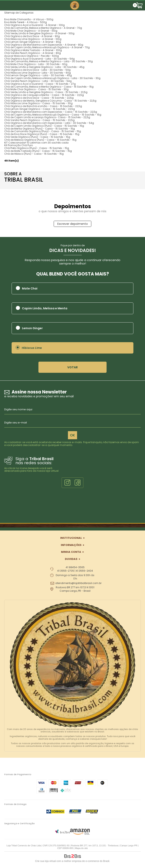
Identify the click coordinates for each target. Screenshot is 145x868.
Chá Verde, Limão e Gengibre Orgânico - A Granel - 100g (39, 33)
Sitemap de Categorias (19, 13)
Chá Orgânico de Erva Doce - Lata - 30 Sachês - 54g (37, 70)
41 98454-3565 (75, 567)
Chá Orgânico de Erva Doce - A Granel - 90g (32, 36)
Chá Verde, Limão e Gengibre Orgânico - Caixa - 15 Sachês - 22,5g (46, 92)
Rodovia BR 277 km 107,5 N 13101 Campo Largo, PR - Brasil (75, 589)
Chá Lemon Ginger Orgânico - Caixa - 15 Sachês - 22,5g (40, 109)
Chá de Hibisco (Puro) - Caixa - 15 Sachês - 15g (34, 154)
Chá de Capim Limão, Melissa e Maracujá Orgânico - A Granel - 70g (47, 47)
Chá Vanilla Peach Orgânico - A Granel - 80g (33, 53)
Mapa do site (81, 848)
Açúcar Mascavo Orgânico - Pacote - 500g (32, 56)
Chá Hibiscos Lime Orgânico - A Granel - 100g (33, 39)
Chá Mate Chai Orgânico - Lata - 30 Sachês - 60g (36, 64)
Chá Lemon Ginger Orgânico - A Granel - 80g (33, 42)
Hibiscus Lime (32, 348)
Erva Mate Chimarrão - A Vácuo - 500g (29, 19)
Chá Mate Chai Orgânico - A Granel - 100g (31, 31)
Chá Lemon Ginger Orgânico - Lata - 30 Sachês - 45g (38, 75)
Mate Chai (30, 288)
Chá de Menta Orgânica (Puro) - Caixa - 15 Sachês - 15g (40, 129)
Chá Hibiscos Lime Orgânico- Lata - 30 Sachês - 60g (38, 73)
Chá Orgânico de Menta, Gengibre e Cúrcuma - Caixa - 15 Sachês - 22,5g (50, 101)
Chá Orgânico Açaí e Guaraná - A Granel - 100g (34, 25)
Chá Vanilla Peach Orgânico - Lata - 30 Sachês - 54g (38, 81)
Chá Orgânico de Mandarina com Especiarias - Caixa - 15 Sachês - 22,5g (51, 112)
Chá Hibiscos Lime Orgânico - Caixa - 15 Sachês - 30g (38, 103)
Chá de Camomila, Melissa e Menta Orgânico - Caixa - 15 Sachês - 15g (49, 87)
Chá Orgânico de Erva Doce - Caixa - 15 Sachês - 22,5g (39, 98)
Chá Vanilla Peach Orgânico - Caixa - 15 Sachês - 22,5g (39, 120)
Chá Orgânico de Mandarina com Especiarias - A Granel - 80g (44, 45)
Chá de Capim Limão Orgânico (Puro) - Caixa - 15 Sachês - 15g (44, 126)
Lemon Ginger (32, 328)
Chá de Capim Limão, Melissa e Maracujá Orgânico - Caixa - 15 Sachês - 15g (53, 115)
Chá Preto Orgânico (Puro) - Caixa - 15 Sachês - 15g (37, 148)
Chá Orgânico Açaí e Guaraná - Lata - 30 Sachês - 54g (39, 59)
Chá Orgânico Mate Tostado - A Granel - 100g (33, 50)
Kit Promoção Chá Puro (19, 145)
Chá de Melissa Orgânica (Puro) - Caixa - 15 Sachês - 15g (40, 140)
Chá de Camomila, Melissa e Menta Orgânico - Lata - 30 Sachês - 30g (49, 61)
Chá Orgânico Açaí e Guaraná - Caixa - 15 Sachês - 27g (40, 84)
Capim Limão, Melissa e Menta (45, 308)
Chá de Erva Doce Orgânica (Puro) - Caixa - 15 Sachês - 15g (42, 134)
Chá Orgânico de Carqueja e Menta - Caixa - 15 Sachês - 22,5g (44, 95)
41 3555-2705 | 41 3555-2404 (75, 571)
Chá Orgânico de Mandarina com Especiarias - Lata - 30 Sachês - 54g (49, 123)
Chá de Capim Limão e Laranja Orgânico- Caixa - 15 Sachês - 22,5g (47, 117)
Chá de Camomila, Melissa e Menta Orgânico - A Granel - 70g (43, 28)
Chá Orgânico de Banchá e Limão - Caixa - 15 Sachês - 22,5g (43, 106)
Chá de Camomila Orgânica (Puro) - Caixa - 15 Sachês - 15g (43, 131)
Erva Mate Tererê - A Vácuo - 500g (26, 22)
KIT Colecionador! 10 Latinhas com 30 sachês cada (36, 143)
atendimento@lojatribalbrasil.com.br (78, 583)
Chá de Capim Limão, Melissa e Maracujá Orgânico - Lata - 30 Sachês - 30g (52, 78)
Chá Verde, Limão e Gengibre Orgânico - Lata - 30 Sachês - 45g (44, 67)
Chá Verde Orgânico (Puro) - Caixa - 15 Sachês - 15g (37, 137)
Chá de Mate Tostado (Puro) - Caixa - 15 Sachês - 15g (38, 151)
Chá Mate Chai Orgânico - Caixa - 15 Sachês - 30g (36, 89)
